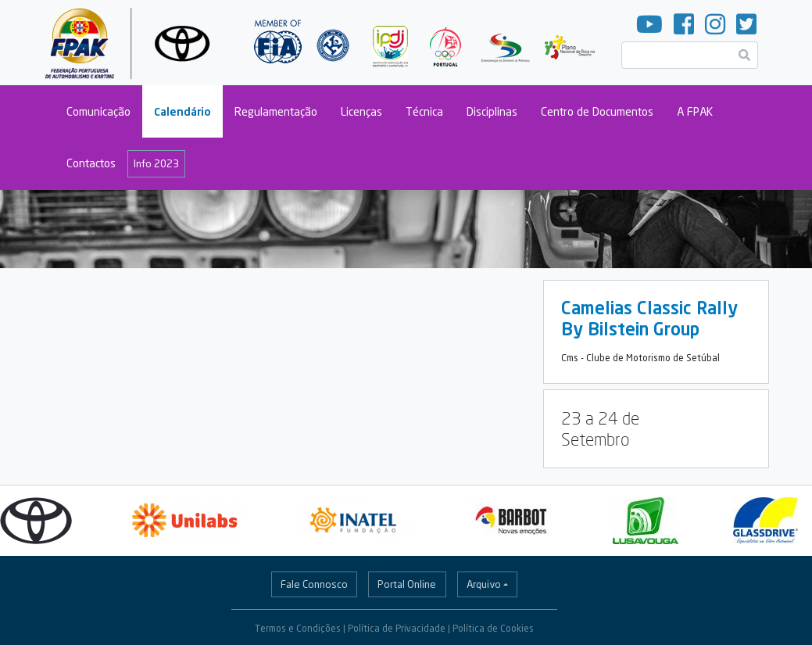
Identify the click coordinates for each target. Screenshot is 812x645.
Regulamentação (276, 111)
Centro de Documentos (597, 111)
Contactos (91, 163)
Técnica (424, 111)
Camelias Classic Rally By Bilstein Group (649, 318)
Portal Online (407, 584)
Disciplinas (492, 111)
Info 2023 (156, 163)
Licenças (361, 111)
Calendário (182, 111)
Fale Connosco (314, 584)
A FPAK (695, 111)
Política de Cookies (493, 628)
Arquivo (484, 584)
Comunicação (98, 111)
